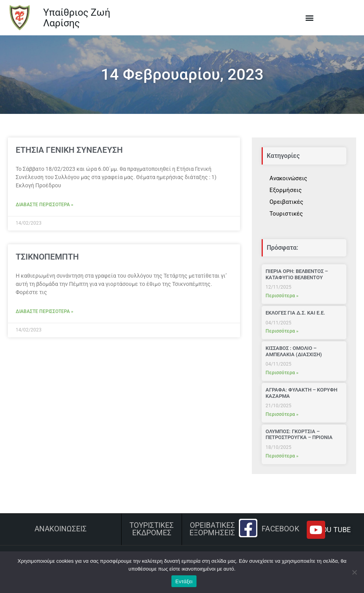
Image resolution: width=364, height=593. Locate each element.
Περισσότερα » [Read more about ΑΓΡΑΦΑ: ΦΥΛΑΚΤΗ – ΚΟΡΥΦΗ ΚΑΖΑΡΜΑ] (282, 414)
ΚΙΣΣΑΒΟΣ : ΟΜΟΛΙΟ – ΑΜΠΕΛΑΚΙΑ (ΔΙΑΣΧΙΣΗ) (294, 351)
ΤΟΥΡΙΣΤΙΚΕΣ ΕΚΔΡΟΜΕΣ (152, 529)
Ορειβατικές (286, 202)
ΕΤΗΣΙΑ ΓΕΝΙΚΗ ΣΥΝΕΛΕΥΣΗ (69, 150)
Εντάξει (184, 581)
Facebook (280, 529)
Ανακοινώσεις (288, 178)
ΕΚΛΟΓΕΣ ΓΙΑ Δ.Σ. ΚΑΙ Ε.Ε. (295, 313)
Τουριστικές (286, 214)
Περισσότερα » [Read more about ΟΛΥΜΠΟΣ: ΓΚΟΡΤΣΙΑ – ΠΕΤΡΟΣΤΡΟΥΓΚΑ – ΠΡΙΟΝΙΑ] (282, 456)
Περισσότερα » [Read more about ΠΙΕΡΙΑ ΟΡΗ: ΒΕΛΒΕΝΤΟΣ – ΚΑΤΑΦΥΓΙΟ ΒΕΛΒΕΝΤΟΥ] (282, 296)
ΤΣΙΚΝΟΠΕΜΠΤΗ (47, 257)
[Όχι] (354, 572)
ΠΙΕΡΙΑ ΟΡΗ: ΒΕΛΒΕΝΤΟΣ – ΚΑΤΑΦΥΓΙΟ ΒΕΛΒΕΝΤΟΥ (297, 274)
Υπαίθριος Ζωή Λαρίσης (77, 18)
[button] (309, 18)
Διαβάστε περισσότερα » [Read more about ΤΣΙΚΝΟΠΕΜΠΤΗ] (45, 311)
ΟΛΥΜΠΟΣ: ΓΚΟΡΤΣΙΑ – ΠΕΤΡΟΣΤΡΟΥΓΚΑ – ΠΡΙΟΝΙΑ (299, 435)
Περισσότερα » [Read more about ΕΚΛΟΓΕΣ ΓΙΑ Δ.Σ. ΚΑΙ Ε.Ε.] (282, 331)
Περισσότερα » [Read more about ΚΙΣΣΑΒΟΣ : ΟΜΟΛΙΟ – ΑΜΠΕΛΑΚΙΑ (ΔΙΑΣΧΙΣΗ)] (282, 373)
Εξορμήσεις (286, 190)
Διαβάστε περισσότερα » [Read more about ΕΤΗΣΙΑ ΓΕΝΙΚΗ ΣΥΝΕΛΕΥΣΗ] (45, 205)
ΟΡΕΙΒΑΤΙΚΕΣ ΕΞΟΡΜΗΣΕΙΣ (212, 529)
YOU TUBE (334, 530)
